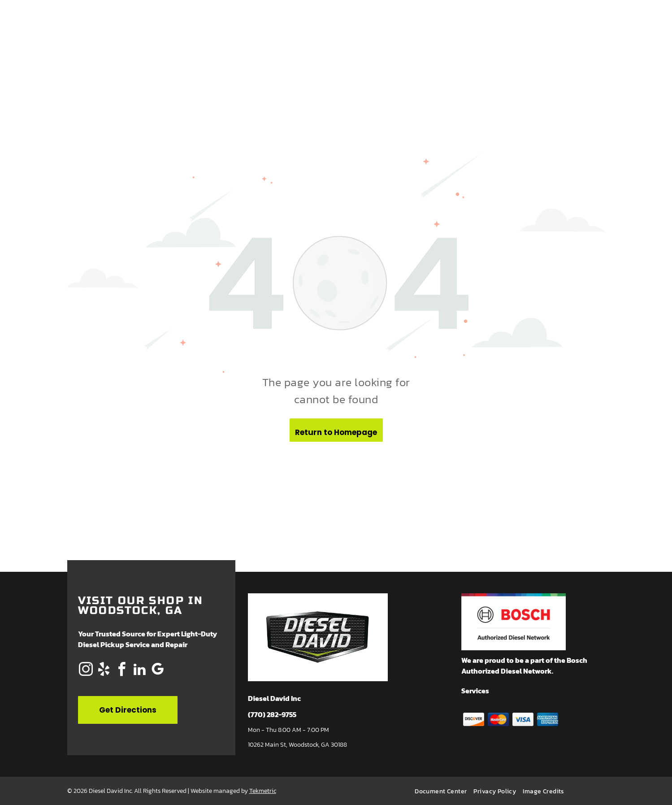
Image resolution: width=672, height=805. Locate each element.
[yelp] (104, 671)
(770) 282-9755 (272, 714)
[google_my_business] (158, 671)
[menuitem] (444, 791)
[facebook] (122, 671)
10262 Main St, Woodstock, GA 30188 (297, 745)
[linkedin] (140, 671)
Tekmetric (263, 791)
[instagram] (86, 671)
